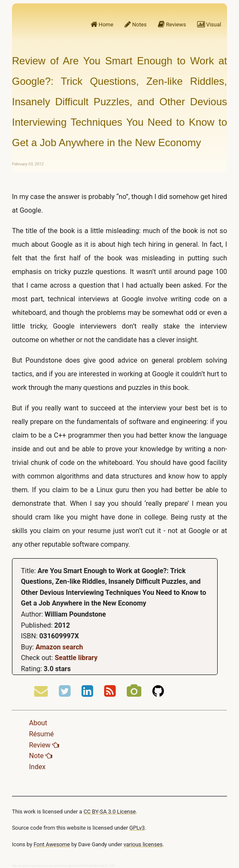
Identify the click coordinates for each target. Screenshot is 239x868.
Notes (136, 25)
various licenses (143, 844)
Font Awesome (52, 844)
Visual (209, 25)
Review (44, 745)
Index (37, 767)
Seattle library (76, 658)
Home (102, 25)
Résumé (41, 734)
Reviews (172, 25)
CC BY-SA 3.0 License (110, 812)
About (38, 723)
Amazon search (59, 647)
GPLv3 (137, 828)
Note (41, 756)
